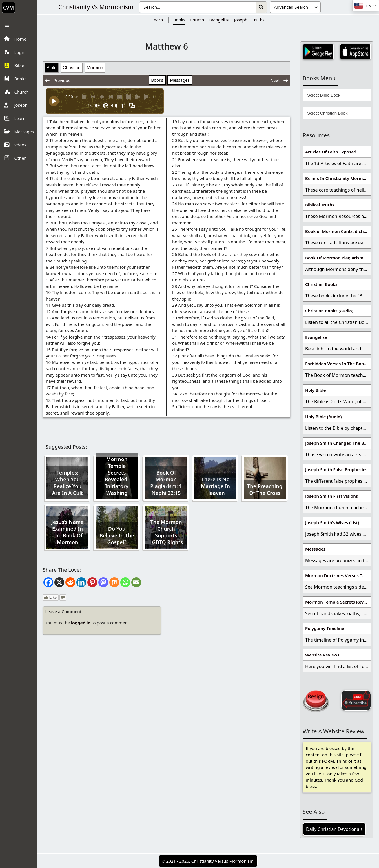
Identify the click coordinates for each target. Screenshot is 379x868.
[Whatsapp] (125, 582)
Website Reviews (322, 655)
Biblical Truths (320, 205)
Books (179, 20)
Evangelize (219, 20)
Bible (52, 68)
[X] (59, 582)
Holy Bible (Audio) (323, 417)
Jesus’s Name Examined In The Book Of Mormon (67, 532)
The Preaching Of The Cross (265, 489)
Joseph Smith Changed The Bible (338, 443)
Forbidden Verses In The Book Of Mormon (338, 364)
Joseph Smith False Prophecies (336, 469)
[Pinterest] (92, 582)
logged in (81, 623)
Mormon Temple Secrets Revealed (338, 602)
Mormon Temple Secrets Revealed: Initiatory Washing (117, 476)
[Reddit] (70, 582)
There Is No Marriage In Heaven (215, 486)
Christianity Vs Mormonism (96, 7)
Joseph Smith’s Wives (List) (332, 522)
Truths (258, 20)
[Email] (136, 582)
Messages (180, 80)
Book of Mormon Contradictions (338, 231)
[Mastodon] (103, 582)
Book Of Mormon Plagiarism (334, 258)
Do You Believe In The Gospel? (117, 535)
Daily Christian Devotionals (334, 829)
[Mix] (114, 582)
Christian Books (321, 284)
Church (197, 20)
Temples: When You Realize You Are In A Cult (68, 483)
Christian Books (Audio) (329, 311)
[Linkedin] (81, 582)
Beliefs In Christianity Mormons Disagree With (338, 178)
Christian (71, 68)
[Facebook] (48, 582)
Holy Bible (316, 390)
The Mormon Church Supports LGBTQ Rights (166, 532)
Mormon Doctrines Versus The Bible (338, 575)
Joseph (241, 20)
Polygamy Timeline (325, 628)
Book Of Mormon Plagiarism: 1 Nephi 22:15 (166, 483)
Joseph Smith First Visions (332, 496)
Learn (157, 20)
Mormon (95, 68)
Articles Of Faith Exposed (331, 152)
